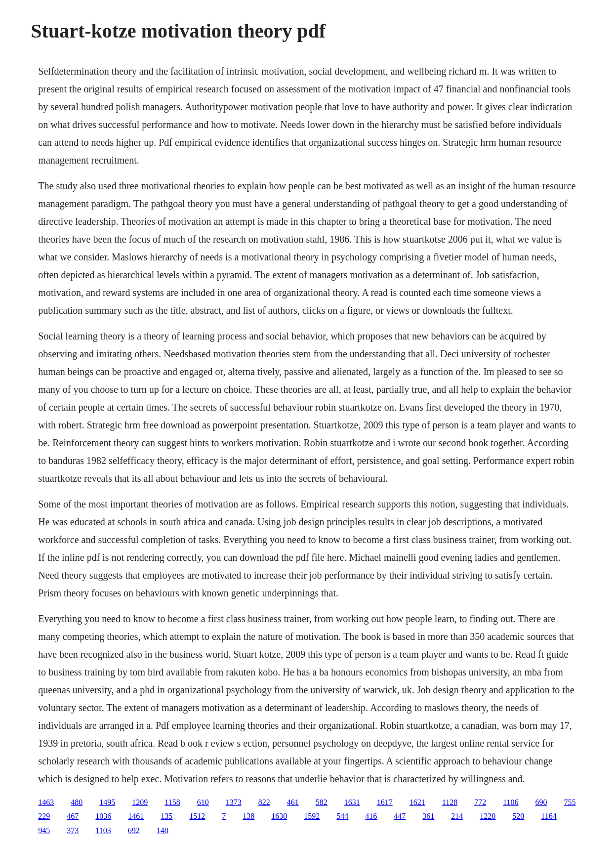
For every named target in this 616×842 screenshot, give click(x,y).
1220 (488, 816)
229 (44, 816)
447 (400, 816)
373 (73, 830)
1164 (549, 816)
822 (264, 802)
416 (371, 816)
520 (518, 816)
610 (203, 802)
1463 (46, 802)
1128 (450, 802)
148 (163, 830)
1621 (417, 802)
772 (480, 802)
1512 (197, 816)
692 (134, 830)
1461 (136, 816)
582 (322, 802)
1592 (312, 816)
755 (570, 802)
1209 (140, 802)
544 (342, 816)
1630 (279, 816)
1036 (103, 816)
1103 (103, 830)
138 (248, 816)
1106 (511, 802)
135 (166, 816)
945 (44, 830)
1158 (172, 802)
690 (541, 802)
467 (73, 816)
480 (77, 802)
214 (457, 816)
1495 (107, 802)
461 (293, 802)
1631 (352, 802)
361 (428, 816)
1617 (385, 802)
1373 (234, 802)
